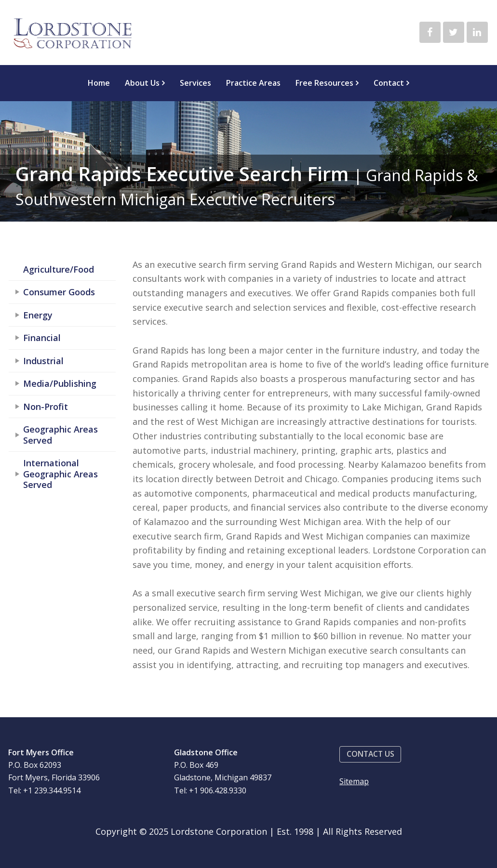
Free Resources (324, 83)
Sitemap (354, 781)
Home (99, 83)
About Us (142, 83)
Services (195, 83)
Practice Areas (253, 83)
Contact (389, 83)
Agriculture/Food (59, 269)
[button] (370, 755)
